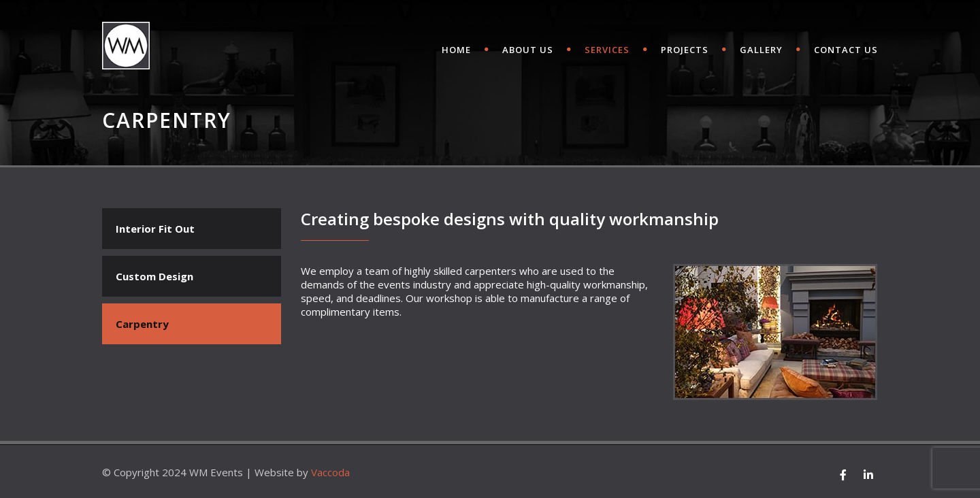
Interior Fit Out (155, 229)
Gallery (761, 50)
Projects (685, 50)
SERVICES (607, 50)
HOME (456, 50)
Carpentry (142, 324)
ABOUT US (528, 50)
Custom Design (154, 276)
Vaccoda (330, 472)
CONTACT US (846, 50)
